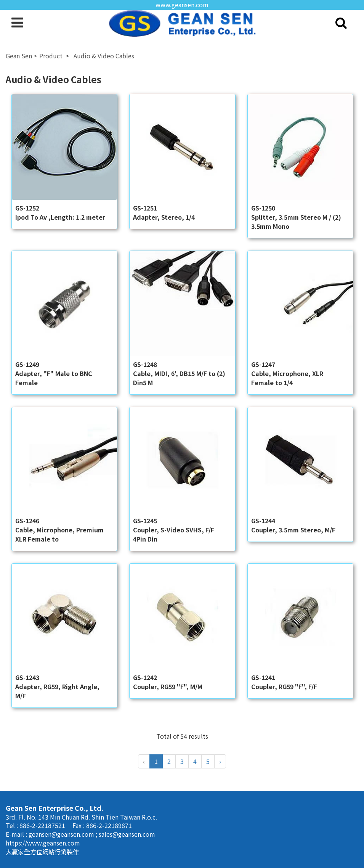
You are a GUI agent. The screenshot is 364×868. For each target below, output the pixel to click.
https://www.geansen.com (43, 843)
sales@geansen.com (127, 834)
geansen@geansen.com (62, 834)
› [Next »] (220, 761)
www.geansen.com (182, 5)
